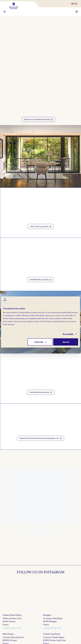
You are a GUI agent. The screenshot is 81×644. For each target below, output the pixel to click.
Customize (40, 342)
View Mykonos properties (41, 392)
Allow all (66, 342)
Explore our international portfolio (38, 119)
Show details (68, 334)
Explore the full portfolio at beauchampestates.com (41, 438)
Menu (77, 12)
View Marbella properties (41, 280)
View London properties (41, 226)
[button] (5, 12)
